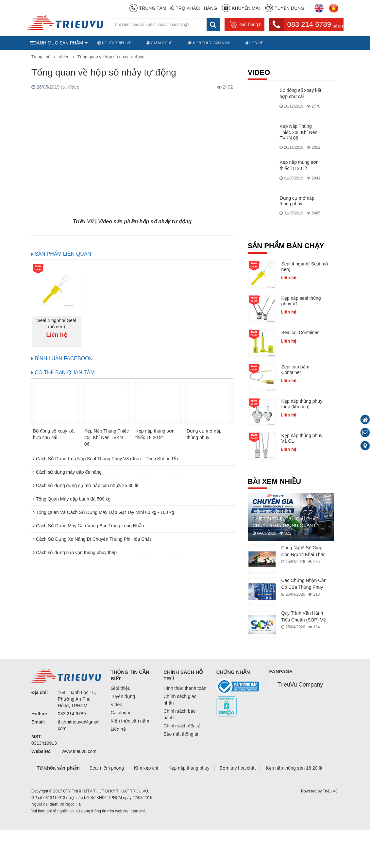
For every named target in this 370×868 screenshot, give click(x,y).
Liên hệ (254, 43)
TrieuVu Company (300, 685)
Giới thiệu (121, 688)
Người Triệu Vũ (114, 43)
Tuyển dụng (289, 8)
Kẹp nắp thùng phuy (189, 768)
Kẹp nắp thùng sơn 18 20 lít (294, 768)
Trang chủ (42, 57)
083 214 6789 (316, 24)
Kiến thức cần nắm (209, 43)
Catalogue (159, 43)
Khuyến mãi (246, 8)
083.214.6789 (72, 714)
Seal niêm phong (107, 768)
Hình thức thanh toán (185, 688)
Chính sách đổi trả (182, 726)
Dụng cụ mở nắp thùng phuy (297, 201)
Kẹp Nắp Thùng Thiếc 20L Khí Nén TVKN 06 (298, 132)
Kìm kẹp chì (146, 768)
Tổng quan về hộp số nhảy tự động (111, 57)
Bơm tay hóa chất (238, 768)
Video (64, 57)
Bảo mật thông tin (181, 734)
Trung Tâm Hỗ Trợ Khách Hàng (178, 8)
